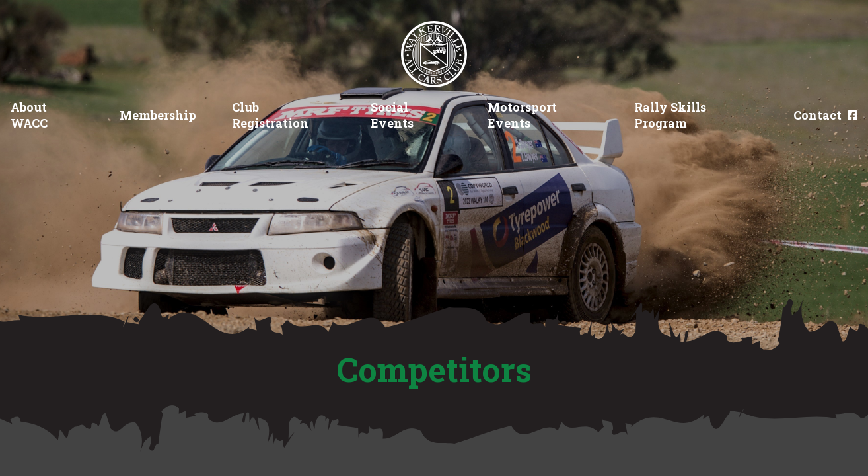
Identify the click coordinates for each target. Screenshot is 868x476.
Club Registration (270, 115)
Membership (158, 115)
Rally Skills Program (670, 115)
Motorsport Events (522, 115)
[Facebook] (852, 115)
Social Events (392, 115)
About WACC (29, 115)
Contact (817, 115)
